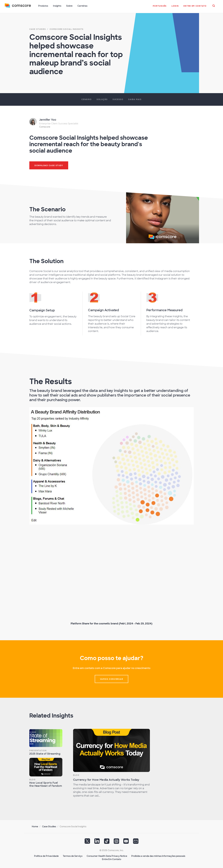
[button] (160, 8)
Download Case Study (49, 165)
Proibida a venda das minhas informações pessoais (158, 856)
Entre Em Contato (112, 859)
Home (35, 826)
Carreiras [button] (83, 6)
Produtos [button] (43, 6)
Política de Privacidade (46, 856)
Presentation (38, 750)
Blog (32, 779)
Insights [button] (57, 6)
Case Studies (49, 826)
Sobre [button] (69, 6)
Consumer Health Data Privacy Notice (107, 856)
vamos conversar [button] (112, 679)
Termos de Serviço (73, 856)
